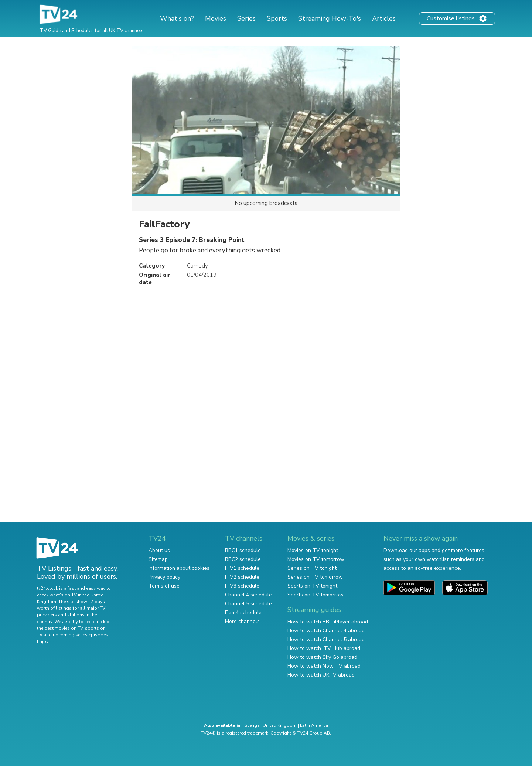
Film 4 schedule (243, 612)
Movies (216, 18)
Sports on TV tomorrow (316, 595)
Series (246, 18)
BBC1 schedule (243, 550)
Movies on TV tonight (313, 550)
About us (159, 550)
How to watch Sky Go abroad (322, 657)
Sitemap (158, 559)
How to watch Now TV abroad (324, 666)
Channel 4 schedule (248, 595)
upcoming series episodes (81, 635)
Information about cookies (179, 568)
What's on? (177, 18)
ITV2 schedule (242, 577)
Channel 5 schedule (248, 604)
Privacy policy (164, 577)
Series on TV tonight (312, 568)
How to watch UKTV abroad (321, 675)
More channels (242, 621)
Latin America (314, 725)
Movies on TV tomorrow (316, 559)
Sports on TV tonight (312, 586)
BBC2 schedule (243, 559)
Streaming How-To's (330, 18)
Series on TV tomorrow (315, 577)
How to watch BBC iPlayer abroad (328, 622)
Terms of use (164, 586)
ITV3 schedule (242, 586)
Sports (277, 18)
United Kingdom (280, 725)
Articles (384, 18)
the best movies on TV (60, 628)
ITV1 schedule (242, 568)
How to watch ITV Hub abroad (324, 648)
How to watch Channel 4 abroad (326, 631)
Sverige (252, 725)
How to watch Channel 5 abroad (326, 639)
